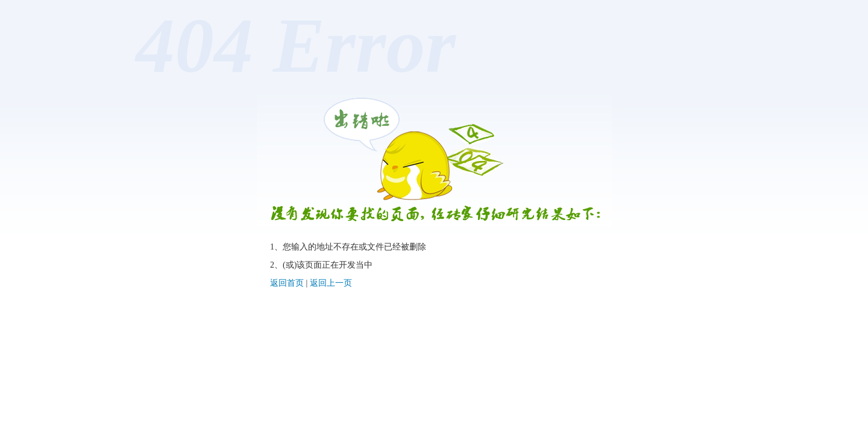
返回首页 (287, 283)
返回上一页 (331, 283)
